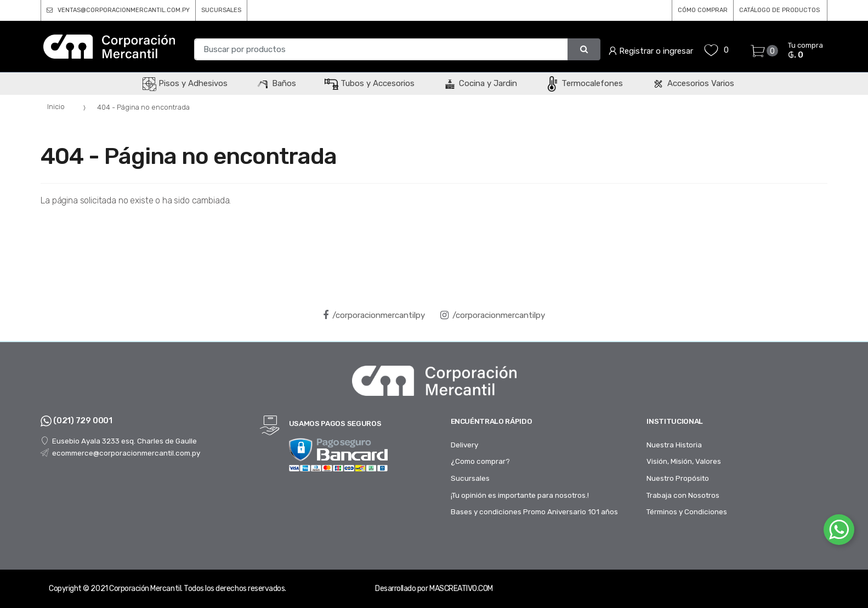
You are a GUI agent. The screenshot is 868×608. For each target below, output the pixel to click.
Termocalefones (584, 83)
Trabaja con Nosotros (683, 495)
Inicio (56, 107)
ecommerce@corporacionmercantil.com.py (120, 453)
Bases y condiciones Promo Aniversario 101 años (534, 512)
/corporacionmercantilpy (374, 315)
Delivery (464, 445)
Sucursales (470, 478)
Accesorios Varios (693, 83)
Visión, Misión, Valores (684, 461)
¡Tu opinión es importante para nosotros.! (520, 495)
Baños (276, 83)
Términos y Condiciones (687, 512)
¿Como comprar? (480, 461)
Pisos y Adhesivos (185, 83)
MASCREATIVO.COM (461, 589)
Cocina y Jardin (480, 83)
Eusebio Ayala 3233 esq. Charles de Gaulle (119, 441)
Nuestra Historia (674, 445)
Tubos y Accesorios (370, 83)
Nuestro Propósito (678, 478)
